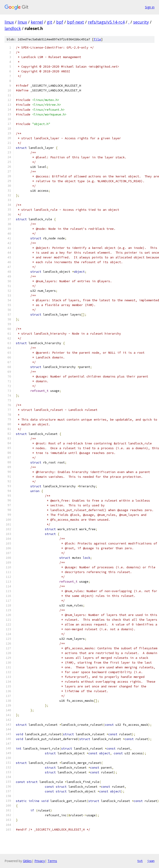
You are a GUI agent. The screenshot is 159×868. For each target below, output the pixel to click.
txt (140, 861)
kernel (37, 22)
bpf (60, 22)
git (50, 22)
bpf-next (76, 22)
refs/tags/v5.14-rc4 (106, 22)
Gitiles (27, 861)
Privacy (40, 861)
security (141, 22)
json (151, 861)
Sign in (150, 7)
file (97, 39)
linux (9, 22)
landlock (13, 28)
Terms (52, 861)
